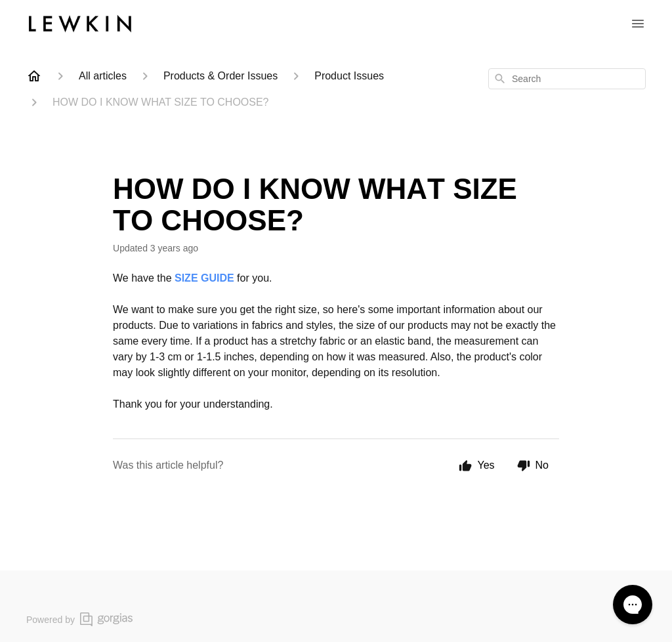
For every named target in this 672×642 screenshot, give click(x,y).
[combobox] (567, 79)
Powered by (79, 619)
